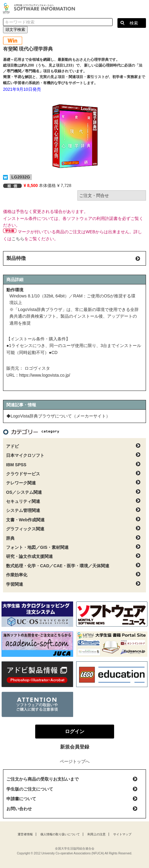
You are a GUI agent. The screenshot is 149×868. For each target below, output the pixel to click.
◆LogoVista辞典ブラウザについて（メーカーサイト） (58, 416)
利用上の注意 (97, 834)
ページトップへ (75, 762)
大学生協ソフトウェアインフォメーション (40, 8)
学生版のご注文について (30, 789)
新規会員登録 (75, 747)
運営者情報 (25, 834)
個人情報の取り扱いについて (60, 834)
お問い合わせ (19, 809)
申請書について (21, 799)
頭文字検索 (15, 29)
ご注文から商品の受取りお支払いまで (42, 779)
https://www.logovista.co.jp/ (45, 375)
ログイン (141, 9)
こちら (18, 239)
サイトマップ (122, 834)
